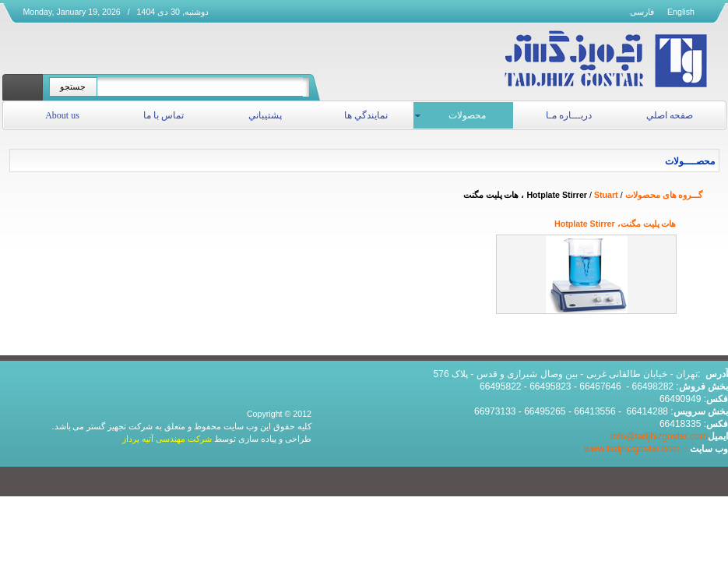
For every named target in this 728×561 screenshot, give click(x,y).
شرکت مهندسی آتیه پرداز (167, 439)
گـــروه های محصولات (664, 195)
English (681, 12)
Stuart (606, 195)
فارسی (642, 12)
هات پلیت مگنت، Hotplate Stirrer (615, 224)
